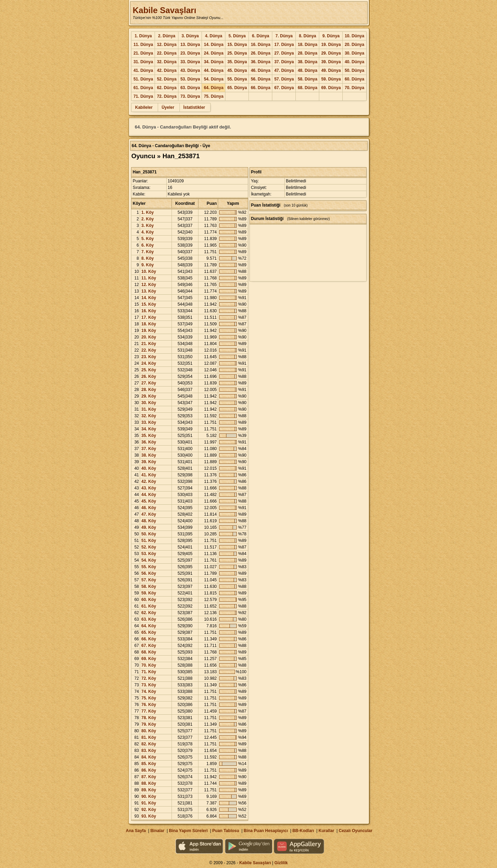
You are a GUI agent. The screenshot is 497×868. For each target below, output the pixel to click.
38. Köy (149, 455)
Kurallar (326, 831)
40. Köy (149, 468)
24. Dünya (214, 53)
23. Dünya (190, 53)
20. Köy (149, 337)
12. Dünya (167, 45)
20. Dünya (355, 45)
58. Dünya (308, 79)
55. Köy (149, 567)
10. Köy (149, 271)
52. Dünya (167, 79)
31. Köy (149, 409)
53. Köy (149, 554)
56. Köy (149, 573)
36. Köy (149, 442)
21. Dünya (143, 53)
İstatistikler (194, 107)
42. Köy (149, 481)
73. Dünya (190, 96)
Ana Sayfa (136, 831)
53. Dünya (190, 79)
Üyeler (168, 107)
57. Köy (149, 580)
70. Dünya (355, 88)
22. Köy (149, 350)
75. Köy (149, 698)
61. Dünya (143, 88)
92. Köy (149, 810)
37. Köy (149, 449)
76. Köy (149, 705)
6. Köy (147, 245)
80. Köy (149, 731)
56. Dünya (261, 79)
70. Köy (149, 665)
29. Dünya (331, 53)
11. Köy (149, 278)
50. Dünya (355, 70)
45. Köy (149, 501)
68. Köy (149, 652)
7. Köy (147, 252)
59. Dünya (331, 79)
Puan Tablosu (226, 831)
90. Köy (149, 797)
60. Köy (149, 600)
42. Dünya (167, 70)
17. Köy (149, 317)
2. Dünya (167, 36)
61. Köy (149, 606)
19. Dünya (331, 45)
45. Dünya (237, 70)
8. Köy (147, 258)
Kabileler (144, 107)
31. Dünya (143, 62)
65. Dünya (237, 88)
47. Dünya (284, 70)
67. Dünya (284, 88)
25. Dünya (237, 53)
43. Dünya (190, 70)
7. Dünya (284, 36)
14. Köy (149, 298)
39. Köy (149, 462)
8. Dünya (308, 36)
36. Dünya (261, 62)
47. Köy (149, 514)
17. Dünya (284, 45)
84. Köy (149, 757)
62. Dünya (167, 88)
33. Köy (149, 422)
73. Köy (149, 685)
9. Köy (147, 265)
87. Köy (149, 777)
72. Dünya (167, 96)
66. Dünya (261, 88)
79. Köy (149, 724)
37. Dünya (284, 62)
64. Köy (149, 626)
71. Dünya (143, 96)
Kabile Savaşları (164, 10)
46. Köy (149, 508)
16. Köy (149, 311)
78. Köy (149, 718)
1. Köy (147, 212)
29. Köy (149, 396)
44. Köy (149, 495)
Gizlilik (281, 863)
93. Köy (149, 816)
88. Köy (149, 783)
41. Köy (149, 475)
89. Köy (149, 790)
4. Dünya (214, 36)
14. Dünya (214, 45)
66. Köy (149, 639)
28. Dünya (308, 53)
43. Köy (149, 488)
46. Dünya (261, 70)
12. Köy (149, 285)
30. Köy (149, 403)
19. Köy (149, 331)
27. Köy (149, 383)
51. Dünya (143, 79)
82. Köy (149, 744)
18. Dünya (308, 45)
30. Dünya (355, 53)
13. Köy (149, 291)
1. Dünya (143, 36)
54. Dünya (214, 79)
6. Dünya (261, 36)
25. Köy (149, 370)
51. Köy (149, 541)
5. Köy (147, 239)
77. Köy (149, 711)
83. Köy (149, 751)
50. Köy (149, 534)
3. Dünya (190, 36)
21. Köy (149, 344)
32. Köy (149, 416)
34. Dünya (214, 62)
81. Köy (149, 737)
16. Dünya (261, 45)
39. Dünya (331, 62)
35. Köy (149, 436)
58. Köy (149, 586)
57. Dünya (284, 79)
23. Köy (149, 357)
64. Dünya (214, 88)
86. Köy (149, 770)
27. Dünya (284, 53)
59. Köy (149, 593)
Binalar (158, 831)
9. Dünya (331, 36)
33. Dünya (190, 62)
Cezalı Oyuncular (355, 831)
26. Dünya (261, 53)
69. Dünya (331, 88)
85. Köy (149, 764)
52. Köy (149, 547)
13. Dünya (190, 45)
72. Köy (149, 678)
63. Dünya (190, 88)
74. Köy (149, 691)
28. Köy (149, 390)
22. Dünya (167, 53)
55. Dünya (237, 79)
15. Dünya (237, 45)
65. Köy (149, 632)
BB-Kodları (303, 831)
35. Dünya (237, 62)
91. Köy (149, 803)
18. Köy (149, 324)
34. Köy (149, 429)
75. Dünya (214, 96)
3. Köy (147, 226)
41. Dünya (143, 70)
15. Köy (149, 304)
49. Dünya (331, 70)
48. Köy (149, 521)
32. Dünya (167, 62)
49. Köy (149, 527)
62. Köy (149, 613)
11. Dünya (143, 45)
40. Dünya (355, 62)
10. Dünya (355, 36)
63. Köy (149, 619)
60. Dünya (355, 79)
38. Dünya (308, 62)
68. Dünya (308, 88)
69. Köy (149, 659)
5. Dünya (237, 36)
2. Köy (147, 219)
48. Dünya (308, 70)
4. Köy (147, 232)
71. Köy (149, 672)
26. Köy (149, 376)
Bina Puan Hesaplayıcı (266, 831)
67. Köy (149, 646)
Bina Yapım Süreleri (188, 831)
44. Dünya (214, 70)
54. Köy (149, 560)
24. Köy (149, 363)
